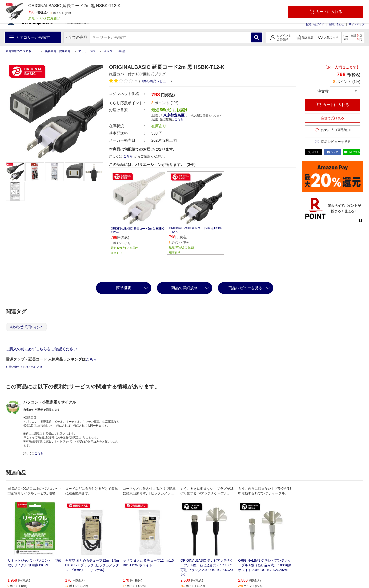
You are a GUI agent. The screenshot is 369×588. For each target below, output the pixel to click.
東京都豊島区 (174, 115)
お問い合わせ (336, 24)
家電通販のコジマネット (21, 51)
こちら (179, 119)
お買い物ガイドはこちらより (24, 367)
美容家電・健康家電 (58, 51)
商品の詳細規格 (184, 288)
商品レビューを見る (245, 288)
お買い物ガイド (315, 24)
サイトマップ (357, 24)
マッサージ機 (87, 51)
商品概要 (124, 288)
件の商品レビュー (156, 81)
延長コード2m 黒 (114, 51)
